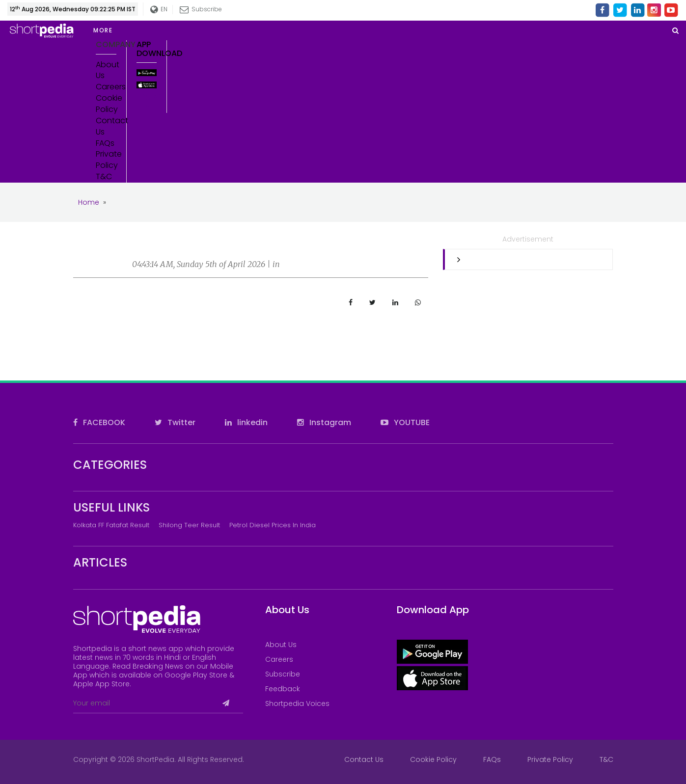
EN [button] (159, 10)
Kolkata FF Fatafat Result (111, 525)
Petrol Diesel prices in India (273, 525)
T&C (104, 177)
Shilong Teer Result (189, 525)
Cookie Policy (106, 104)
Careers (106, 87)
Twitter (175, 422)
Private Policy (106, 160)
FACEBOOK (99, 422)
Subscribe (201, 9)
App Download (147, 49)
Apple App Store (101, 684)
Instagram (324, 422)
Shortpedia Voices (297, 703)
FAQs (105, 143)
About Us (106, 70)
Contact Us (106, 126)
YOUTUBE (405, 422)
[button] (167, 30)
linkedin (246, 422)
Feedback (283, 689)
